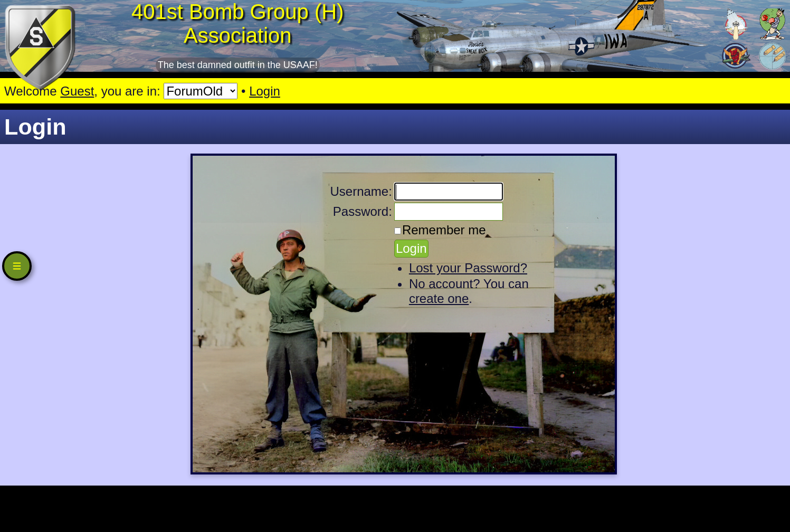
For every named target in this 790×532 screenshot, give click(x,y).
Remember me (444, 230)
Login (265, 91)
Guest (77, 91)
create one (439, 298)
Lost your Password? (468, 268)
